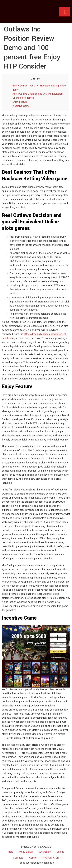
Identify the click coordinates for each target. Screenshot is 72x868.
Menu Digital (26, 852)
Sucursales (45, 852)
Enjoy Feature (20, 102)
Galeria (60, 852)
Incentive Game (21, 106)
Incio (11, 852)
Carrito (33, 858)
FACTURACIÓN (51, 858)
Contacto (18, 858)
